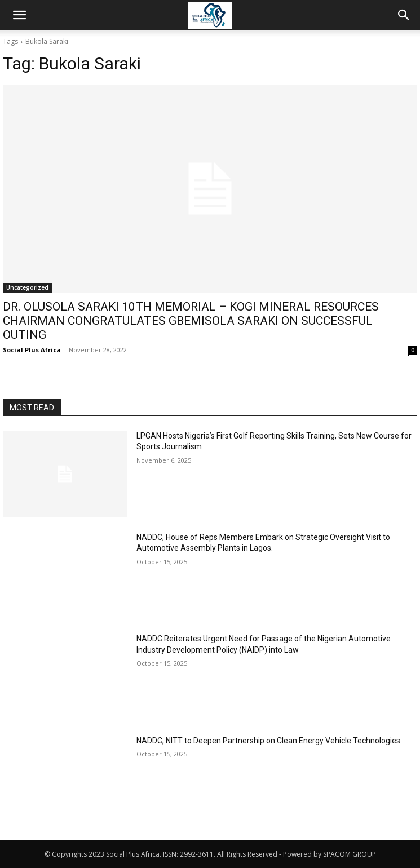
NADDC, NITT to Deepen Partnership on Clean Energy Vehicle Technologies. (269, 741)
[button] (19, 15)
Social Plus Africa (32, 350)
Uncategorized (27, 287)
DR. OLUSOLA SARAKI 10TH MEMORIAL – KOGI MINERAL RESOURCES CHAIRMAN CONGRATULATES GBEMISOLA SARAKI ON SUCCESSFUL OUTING (191, 321)
